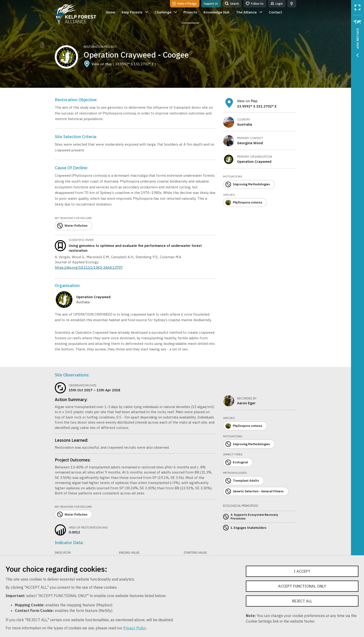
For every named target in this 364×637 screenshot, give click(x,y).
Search (232, 3)
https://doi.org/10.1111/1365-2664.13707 (89, 267)
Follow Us (255, 3)
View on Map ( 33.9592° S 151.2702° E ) (120, 64)
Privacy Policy (135, 628)
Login (277, 3)
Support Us (211, 4)
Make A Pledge (184, 3)
